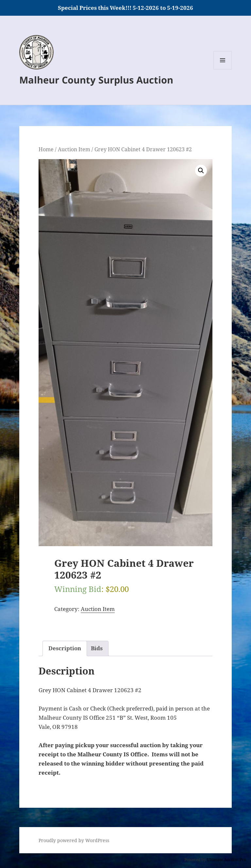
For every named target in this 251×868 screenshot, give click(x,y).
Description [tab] (65, 648)
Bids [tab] (97, 648)
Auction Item (74, 149)
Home (46, 149)
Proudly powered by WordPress (74, 840)
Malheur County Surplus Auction (96, 80)
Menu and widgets (223, 69)
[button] (201, 171)
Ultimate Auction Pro (226, 860)
